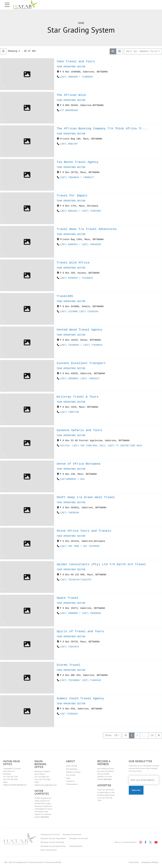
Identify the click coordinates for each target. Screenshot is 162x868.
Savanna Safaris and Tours (79, 430)
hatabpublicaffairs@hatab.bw (15, 785)
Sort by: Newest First (142, 51)
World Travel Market (49, 850)
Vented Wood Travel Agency (79, 330)
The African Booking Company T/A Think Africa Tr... (102, 128)
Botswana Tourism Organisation (53, 838)
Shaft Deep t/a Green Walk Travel (86, 497)
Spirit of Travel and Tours (80, 631)
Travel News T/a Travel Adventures (87, 229)
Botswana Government (72, 834)
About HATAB (71, 766)
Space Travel (68, 598)
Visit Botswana (72, 769)
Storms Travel (69, 665)
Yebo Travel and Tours (76, 61)
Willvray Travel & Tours (78, 397)
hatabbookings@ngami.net (46, 785)
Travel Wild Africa (73, 263)
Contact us (70, 781)
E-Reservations (72, 784)
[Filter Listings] (3, 51)
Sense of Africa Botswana (78, 464)
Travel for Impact (72, 196)
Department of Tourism (50, 834)
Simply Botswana (76, 846)
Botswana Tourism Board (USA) (53, 846)
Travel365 (65, 296)
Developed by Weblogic (148, 862)
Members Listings (73, 772)
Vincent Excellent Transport (81, 363)
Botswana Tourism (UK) (79, 838)
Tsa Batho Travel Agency (78, 162)
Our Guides (71, 775)
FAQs (68, 778)
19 (152, 735)
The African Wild (71, 95)
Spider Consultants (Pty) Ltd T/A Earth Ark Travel (101, 564)
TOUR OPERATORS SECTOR (71, 67)
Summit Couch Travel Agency (80, 698)
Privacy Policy (131, 862)
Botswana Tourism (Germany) (52, 842)
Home (81, 23)
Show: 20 (111, 735)
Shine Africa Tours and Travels (84, 531)
